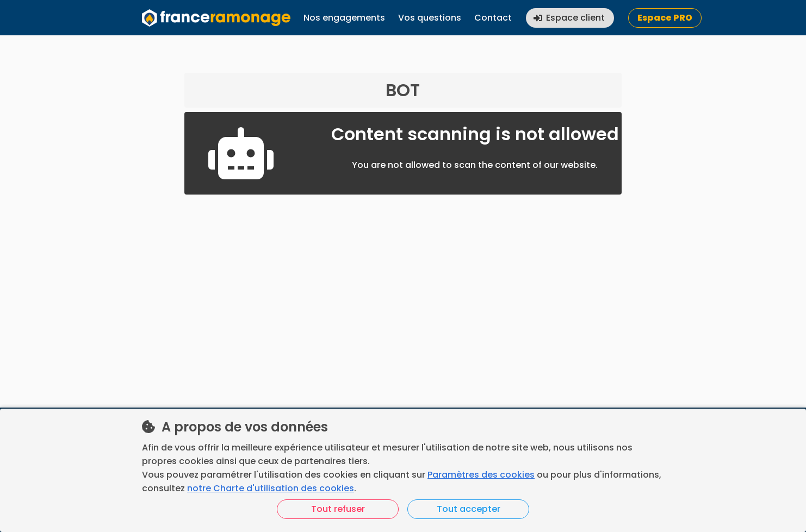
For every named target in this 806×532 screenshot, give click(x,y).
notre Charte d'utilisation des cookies (271, 488)
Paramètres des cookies (481, 475)
